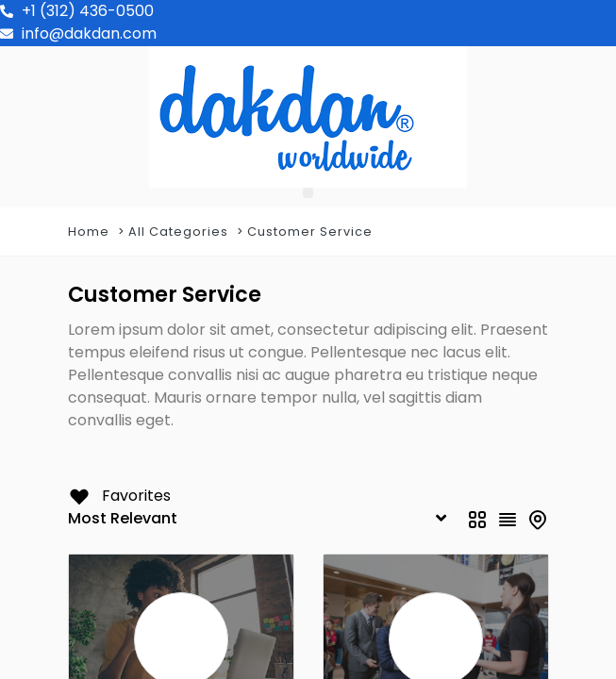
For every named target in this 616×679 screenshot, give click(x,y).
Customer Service (310, 232)
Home (89, 232)
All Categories (178, 232)
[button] (308, 193)
